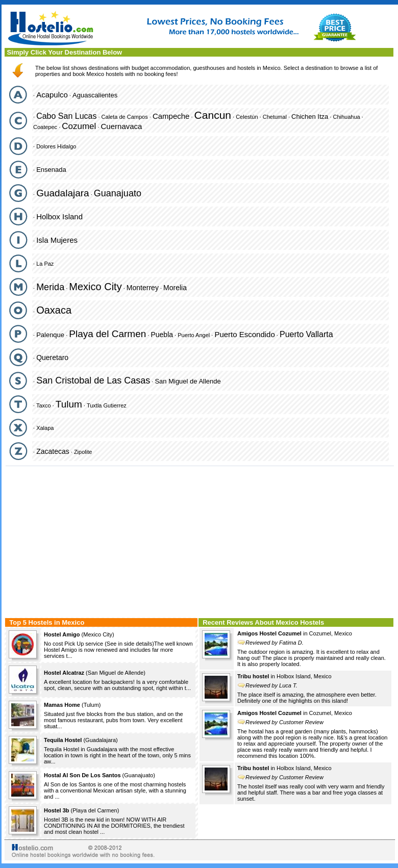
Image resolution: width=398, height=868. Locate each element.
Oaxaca (54, 310)
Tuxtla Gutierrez (107, 405)
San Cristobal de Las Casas (93, 380)
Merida (50, 287)
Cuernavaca (122, 126)
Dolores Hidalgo (56, 146)
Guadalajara (63, 193)
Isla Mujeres (57, 240)
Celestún (247, 117)
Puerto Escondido (244, 334)
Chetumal (275, 117)
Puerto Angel (194, 335)
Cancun (213, 115)
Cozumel (79, 126)
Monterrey (143, 288)
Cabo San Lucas (66, 116)
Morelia (175, 288)
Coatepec (45, 127)
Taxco (44, 405)
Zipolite (83, 452)
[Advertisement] (200, 541)
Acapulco (52, 95)
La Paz (45, 264)
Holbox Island (59, 216)
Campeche (171, 116)
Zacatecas (53, 451)
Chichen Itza (310, 117)
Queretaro (52, 358)
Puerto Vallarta (306, 334)
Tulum (69, 404)
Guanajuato (118, 193)
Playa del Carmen (107, 334)
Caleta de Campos (125, 117)
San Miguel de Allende (188, 381)
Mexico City (95, 287)
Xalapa (45, 428)
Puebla (162, 335)
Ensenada (51, 170)
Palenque (50, 335)
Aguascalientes (95, 95)
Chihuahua (346, 117)
